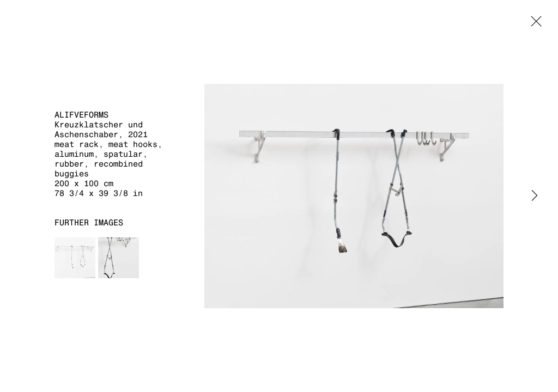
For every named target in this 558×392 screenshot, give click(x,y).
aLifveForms (81, 115)
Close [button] (533, 24)
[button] (75, 258)
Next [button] (535, 196)
